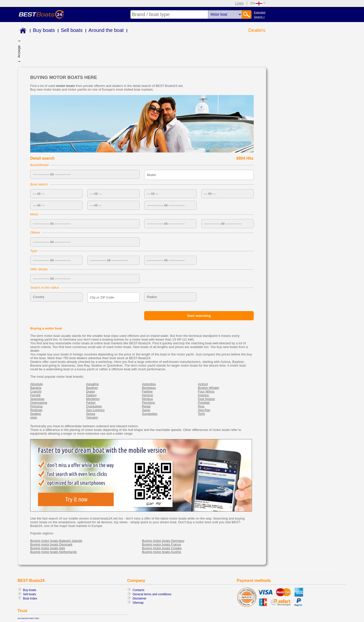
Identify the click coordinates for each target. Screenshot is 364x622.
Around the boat (106, 30)
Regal (146, 406)
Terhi (201, 414)
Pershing (148, 403)
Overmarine (39, 403)
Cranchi (36, 391)
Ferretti (35, 395)
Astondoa (149, 384)
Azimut (203, 384)
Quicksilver (94, 406)
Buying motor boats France (161, 544)
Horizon (148, 395)
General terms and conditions (152, 594)
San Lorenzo (95, 410)
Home (22, 31)
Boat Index (30, 598)
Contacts (138, 590)
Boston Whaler (209, 388)
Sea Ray (204, 410)
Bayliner (92, 388)
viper (34, 417)
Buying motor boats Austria (161, 552)
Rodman (36, 410)
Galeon (91, 395)
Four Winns (206, 391)
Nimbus (148, 399)
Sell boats (72, 30)
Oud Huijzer (206, 399)
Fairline (147, 391)
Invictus (203, 395)
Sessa (91, 414)
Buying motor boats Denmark (51, 544)
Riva (201, 406)
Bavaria (36, 388)
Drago (91, 391)
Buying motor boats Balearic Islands (56, 541)
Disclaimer (139, 598)
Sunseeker (150, 414)
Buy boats (44, 30)
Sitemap (138, 603)
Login (239, 3)
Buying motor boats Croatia (162, 548)
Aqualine (92, 384)
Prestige (204, 403)
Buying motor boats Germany (163, 541)
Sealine (36, 414)
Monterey (93, 399)
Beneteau (149, 388)
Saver (146, 410)
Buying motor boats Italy (48, 548)
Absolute (36, 384)
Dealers (257, 30)
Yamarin (92, 417)
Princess (36, 406)
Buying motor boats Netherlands (53, 552)
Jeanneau (37, 399)
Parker (91, 403)
